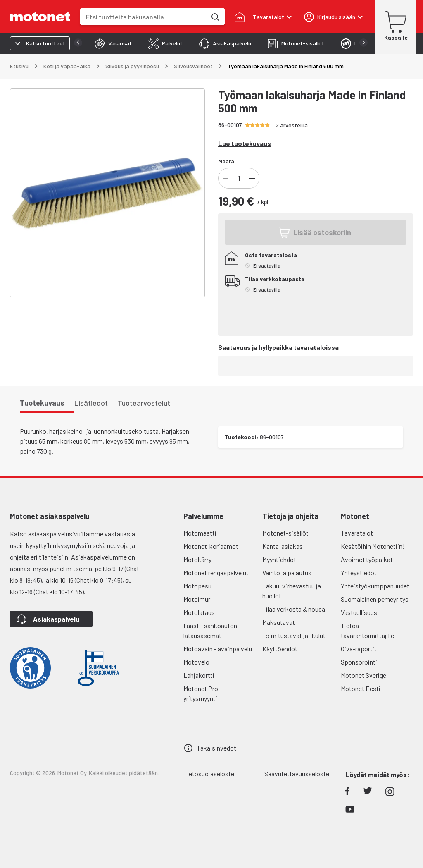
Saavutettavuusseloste (297, 774)
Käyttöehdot (280, 649)
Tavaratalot (357, 533)
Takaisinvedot (216, 748)
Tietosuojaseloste (209, 774)
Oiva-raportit (359, 649)
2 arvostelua (292, 125)
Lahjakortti (199, 675)
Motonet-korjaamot (211, 546)
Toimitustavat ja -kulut (294, 635)
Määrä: (227, 161)
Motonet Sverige (364, 675)
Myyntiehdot (279, 559)
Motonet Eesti (361, 688)
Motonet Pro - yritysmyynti (203, 693)
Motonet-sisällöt (285, 533)
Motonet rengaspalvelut (216, 573)
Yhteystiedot (359, 573)
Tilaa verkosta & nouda (294, 609)
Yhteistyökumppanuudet (375, 586)
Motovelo (196, 662)
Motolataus (199, 612)
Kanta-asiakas (283, 546)
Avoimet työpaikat (367, 559)
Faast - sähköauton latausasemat (210, 630)
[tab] (113, 43)
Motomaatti (200, 533)
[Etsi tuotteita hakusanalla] (215, 17)
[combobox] (143, 17)
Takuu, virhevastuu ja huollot (292, 591)
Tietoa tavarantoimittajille (367, 630)
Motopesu (197, 586)
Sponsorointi (359, 662)
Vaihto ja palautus (287, 573)
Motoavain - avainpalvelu (218, 649)
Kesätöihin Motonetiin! (373, 546)
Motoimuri (198, 599)
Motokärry (197, 559)
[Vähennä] (226, 178)
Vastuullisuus (359, 612)
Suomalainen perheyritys (375, 599)
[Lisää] (252, 178)
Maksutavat (279, 622)
